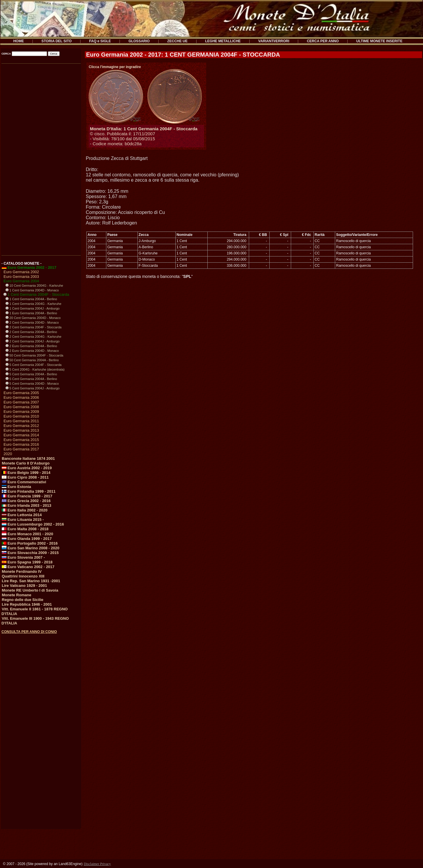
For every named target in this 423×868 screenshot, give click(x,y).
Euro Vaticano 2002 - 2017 (28, 567)
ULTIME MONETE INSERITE (379, 41)
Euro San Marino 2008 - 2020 (31, 548)
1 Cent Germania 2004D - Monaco (32, 290)
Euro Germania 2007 (21, 402)
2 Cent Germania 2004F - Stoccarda (33, 327)
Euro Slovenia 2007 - (23, 557)
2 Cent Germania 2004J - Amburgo (33, 341)
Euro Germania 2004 (21, 281)
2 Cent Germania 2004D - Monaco (32, 322)
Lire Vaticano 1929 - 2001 (24, 586)
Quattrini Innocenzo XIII (23, 576)
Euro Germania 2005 (21, 393)
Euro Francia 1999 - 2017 (27, 496)
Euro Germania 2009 (21, 412)
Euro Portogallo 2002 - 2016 (30, 543)
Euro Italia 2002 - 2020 (25, 510)
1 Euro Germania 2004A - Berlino (31, 313)
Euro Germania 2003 (21, 277)
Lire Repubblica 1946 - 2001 (27, 604)
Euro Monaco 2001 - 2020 (27, 534)
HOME (19, 41)
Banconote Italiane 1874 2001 (28, 459)
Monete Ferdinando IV (22, 571)
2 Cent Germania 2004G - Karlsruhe (33, 337)
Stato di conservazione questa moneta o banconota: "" (139, 276)
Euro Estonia (16, 487)
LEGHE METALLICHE (223, 41)
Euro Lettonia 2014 (22, 515)
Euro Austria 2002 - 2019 (27, 468)
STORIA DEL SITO (57, 41)
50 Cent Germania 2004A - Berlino (32, 360)
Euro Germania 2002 (21, 272)
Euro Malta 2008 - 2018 (25, 529)
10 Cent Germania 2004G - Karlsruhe (34, 286)
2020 (8, 454)
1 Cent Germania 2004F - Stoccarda (36, 294)
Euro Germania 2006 (21, 397)
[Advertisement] (41, 158)
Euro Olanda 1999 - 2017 (27, 539)
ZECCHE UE (177, 41)
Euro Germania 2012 (21, 426)
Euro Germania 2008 (21, 407)
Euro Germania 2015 (21, 440)
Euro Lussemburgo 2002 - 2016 (33, 524)
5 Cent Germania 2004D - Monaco (32, 384)
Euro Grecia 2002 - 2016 (26, 501)
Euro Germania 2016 (21, 444)
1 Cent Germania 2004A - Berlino (31, 299)
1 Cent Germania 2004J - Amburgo (33, 308)
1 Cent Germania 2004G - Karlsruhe (33, 304)
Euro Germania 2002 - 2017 (29, 267)
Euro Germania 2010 (21, 416)
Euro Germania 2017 (21, 449)
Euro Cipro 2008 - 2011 (25, 477)
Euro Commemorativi (24, 482)
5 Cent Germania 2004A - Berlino (31, 374)
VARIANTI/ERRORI (274, 41)
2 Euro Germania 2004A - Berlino (31, 346)
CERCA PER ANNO (323, 41)
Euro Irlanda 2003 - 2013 (26, 505)
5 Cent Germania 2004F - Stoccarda (33, 365)
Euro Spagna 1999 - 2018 (27, 562)
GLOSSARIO (139, 41)
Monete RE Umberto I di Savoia (30, 590)
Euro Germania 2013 (21, 430)
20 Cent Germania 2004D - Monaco (33, 318)
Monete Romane (16, 595)
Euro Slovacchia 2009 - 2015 (30, 553)
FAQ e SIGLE (100, 41)
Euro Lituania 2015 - (23, 520)
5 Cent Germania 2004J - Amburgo (33, 388)
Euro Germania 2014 (21, 435)
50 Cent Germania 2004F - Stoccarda (34, 355)
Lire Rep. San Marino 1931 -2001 (31, 581)
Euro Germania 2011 (21, 421)
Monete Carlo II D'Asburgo (26, 463)
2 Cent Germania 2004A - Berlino (31, 332)
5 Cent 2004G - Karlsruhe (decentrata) (35, 369)
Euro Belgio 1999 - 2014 (26, 473)
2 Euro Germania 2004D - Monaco (32, 351)
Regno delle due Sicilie (23, 600)
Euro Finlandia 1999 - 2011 (29, 491)
